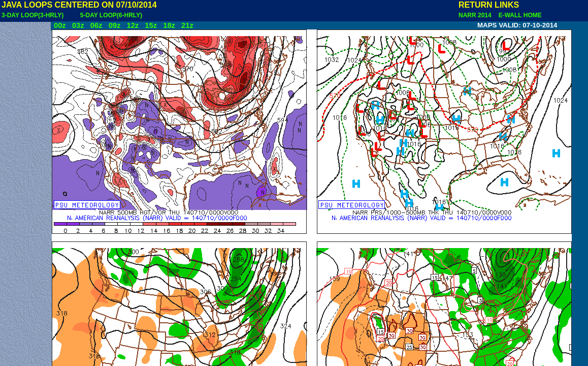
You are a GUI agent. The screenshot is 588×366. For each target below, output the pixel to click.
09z (115, 25)
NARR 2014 (476, 15)
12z (133, 25)
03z (78, 25)
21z (187, 25)
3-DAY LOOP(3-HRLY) (32, 15)
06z (96, 25)
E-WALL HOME (518, 15)
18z (169, 25)
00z (60, 25)
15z (151, 25)
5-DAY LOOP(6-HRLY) (111, 15)
